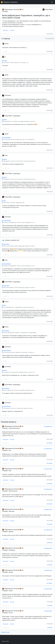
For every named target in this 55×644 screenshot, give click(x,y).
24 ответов (49, 504)
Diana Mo (12, 511)
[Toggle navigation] (52, 2)
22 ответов (49, 484)
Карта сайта (5, 641)
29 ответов (49, 463)
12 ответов (49, 565)
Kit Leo (11, 613)
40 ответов (49, 443)
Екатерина (12, 550)
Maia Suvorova (13, 491)
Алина (11, 591)
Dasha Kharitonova (14, 428)
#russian (12, 30)
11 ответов (49, 605)
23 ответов (49, 524)
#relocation (6, 30)
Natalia (11, 572)
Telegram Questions (9, 2)
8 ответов (50, 627)
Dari (10, 450)
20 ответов (49, 583)
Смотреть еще (5, 632)
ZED (10, 471)
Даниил (11, 532)
